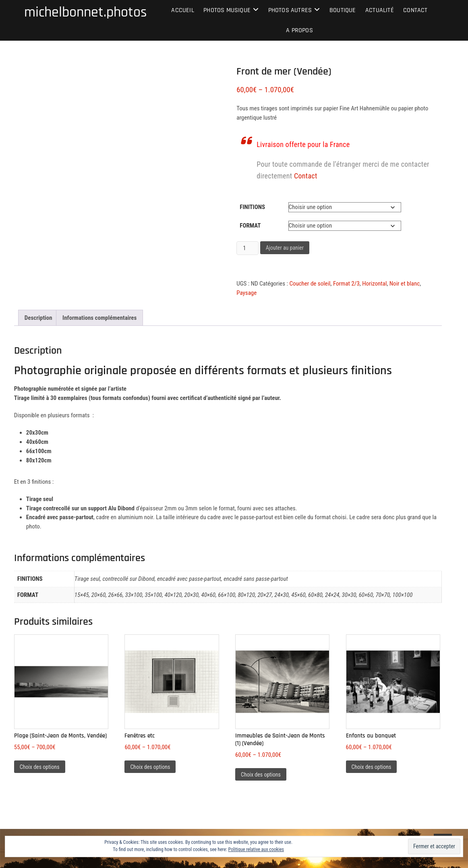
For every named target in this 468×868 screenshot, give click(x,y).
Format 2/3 (346, 284)
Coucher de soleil (310, 284)
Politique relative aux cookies (256, 849)
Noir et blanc (405, 284)
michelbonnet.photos (86, 12)
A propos (299, 30)
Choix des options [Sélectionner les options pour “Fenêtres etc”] (150, 767)
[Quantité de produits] (247, 248)
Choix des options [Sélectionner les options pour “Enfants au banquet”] (372, 767)
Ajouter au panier (285, 248)
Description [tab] (38, 318)
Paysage (246, 293)
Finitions (252, 207)
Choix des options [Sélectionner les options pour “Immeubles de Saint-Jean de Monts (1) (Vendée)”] (261, 775)
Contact (415, 10)
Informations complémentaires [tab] (99, 318)
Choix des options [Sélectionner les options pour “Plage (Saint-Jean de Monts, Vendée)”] (40, 767)
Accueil (182, 10)
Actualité (380, 10)
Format (250, 226)
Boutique (343, 10)
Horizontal (374, 284)
